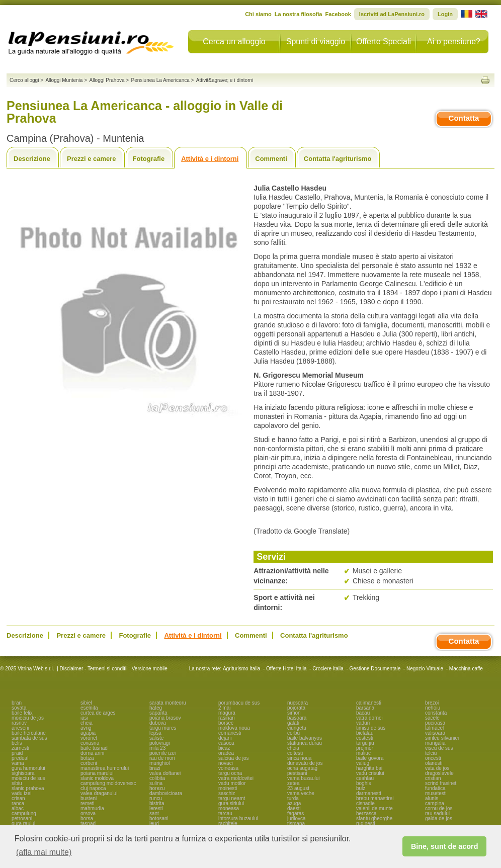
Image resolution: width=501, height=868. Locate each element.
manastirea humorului (105, 768)
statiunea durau (305, 743)
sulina (156, 783)
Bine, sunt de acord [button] (445, 846)
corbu (294, 733)
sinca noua (299, 758)
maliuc (363, 753)
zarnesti (20, 748)
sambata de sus (29, 738)
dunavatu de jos (305, 763)
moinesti (228, 788)
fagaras (296, 813)
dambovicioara (166, 793)
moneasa (229, 808)
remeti (88, 803)
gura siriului (231, 803)
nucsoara (298, 703)
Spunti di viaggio (316, 41)
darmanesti (368, 793)
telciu (431, 753)
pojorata (296, 708)
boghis (363, 783)
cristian (433, 778)
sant (154, 813)
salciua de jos (234, 758)
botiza (87, 758)
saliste (156, 738)
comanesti (230, 733)
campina (435, 803)
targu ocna (230, 773)
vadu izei (21, 793)
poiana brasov (165, 718)
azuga (294, 803)
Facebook (338, 14)
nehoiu (433, 708)
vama (18, 763)
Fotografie (149, 159)
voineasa (228, 768)
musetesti (436, 793)
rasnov (19, 723)
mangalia (435, 743)
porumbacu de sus (239, 703)
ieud (154, 823)
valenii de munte (374, 808)
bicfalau (365, 733)
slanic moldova (97, 778)
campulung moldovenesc (108, 783)
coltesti (295, 753)
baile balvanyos (305, 738)
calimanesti (369, 703)
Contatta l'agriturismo (338, 159)
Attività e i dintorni (210, 159)
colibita (157, 778)
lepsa (155, 733)
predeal (20, 758)
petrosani (22, 818)
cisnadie (365, 803)
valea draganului (99, 793)
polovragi (160, 743)
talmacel (434, 728)
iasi (84, 718)
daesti (294, 808)
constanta (436, 713)
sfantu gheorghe (374, 818)
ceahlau (365, 778)
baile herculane (29, 733)
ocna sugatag (302, 768)
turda (293, 798)
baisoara (297, 718)
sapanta (158, 713)
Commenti (271, 159)
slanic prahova (28, 788)
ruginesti (366, 823)
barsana (365, 708)
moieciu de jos (28, 718)
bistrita (157, 803)
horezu (157, 788)
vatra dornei (369, 718)
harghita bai (369, 768)
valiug (363, 763)
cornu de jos (439, 808)
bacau (363, 713)
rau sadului (437, 813)
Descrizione (32, 159)
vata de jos (437, 768)
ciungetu (297, 728)
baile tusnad (94, 748)
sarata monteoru (168, 703)
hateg (156, 708)
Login (445, 14)
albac (18, 808)
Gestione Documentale (375, 669)
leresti (156, 808)
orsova (88, 813)
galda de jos (439, 818)
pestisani (297, 773)
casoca (226, 743)
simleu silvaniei (442, 738)
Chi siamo (258, 14)
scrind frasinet (441, 783)
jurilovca (297, 818)
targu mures (163, 728)
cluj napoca (93, 788)
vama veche (301, 793)
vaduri (363, 723)
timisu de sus (371, 728)
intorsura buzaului (238, 818)
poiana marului (97, 773)
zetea (293, 783)
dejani (225, 738)
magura (227, 713)
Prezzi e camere (92, 159)
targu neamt (232, 798)
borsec (226, 723)
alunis (432, 798)
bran (17, 703)
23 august (298, 788)
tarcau (225, 813)
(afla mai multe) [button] (44, 852)
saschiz (227, 793)
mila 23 (157, 748)
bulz (361, 788)
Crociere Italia (328, 669)
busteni (89, 798)
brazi (155, 768)
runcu (156, 798)
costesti (365, 738)
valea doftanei (165, 773)
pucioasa (435, 723)
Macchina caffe (466, 669)
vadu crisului (370, 773)
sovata (19, 708)
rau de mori (162, 758)
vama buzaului (303, 778)
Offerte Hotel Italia (286, 669)
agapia (88, 733)
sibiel (86, 703)
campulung (24, 813)
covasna (90, 743)
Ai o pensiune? (454, 41)
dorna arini (92, 753)
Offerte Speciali (384, 41)
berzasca (366, 813)
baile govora (370, 758)
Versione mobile (149, 669)
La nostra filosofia (299, 14)
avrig (86, 728)
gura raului (23, 823)
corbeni (89, 763)
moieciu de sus (28, 778)
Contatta (464, 118)
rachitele (228, 823)
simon (294, 713)
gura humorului (28, 768)
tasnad (88, 823)
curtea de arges (98, 713)
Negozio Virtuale (425, 669)
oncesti (433, 758)
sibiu (17, 783)
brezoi (432, 703)
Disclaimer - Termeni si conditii (94, 669)
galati (293, 723)
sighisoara (23, 773)
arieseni (20, 728)
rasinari (227, 718)
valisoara (435, 733)
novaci (226, 763)
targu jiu (365, 743)
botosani (159, 818)
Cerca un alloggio (234, 41)
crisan (18, 798)
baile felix (22, 713)
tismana (296, 823)
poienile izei (162, 753)
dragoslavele (439, 773)
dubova (158, 723)
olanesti (434, 763)
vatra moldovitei (236, 778)
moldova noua (234, 728)
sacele (432, 718)
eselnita (89, 708)
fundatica (435, 788)
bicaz (224, 748)
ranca (18, 803)
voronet (89, 738)
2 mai (224, 708)
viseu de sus (439, 748)
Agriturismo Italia (241, 669)
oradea (226, 753)
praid (17, 753)
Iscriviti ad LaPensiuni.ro (392, 14)
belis (17, 743)
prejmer (365, 748)
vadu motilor (232, 783)
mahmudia (92, 808)
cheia (87, 723)
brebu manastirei (375, 798)
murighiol (160, 763)
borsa (87, 818)
